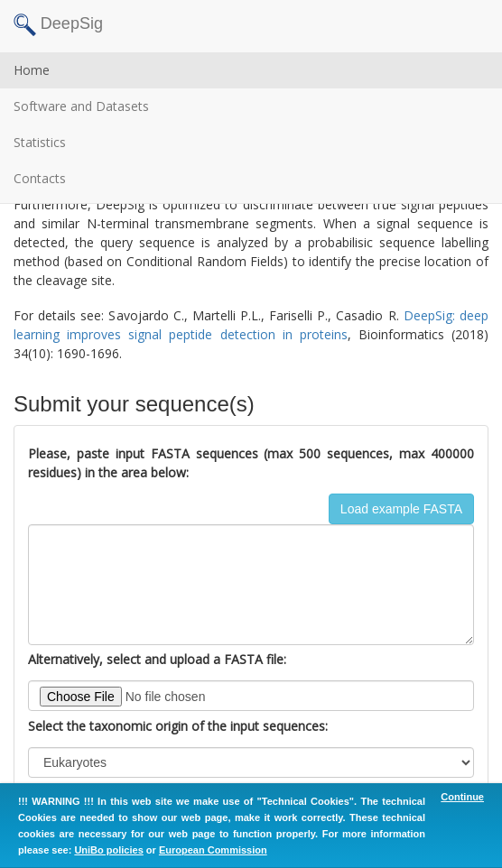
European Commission (213, 850)
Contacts (40, 178)
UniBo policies (108, 850)
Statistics (40, 142)
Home (32, 70)
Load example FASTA (401, 509)
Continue (462, 797)
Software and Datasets (81, 106)
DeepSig (58, 25)
